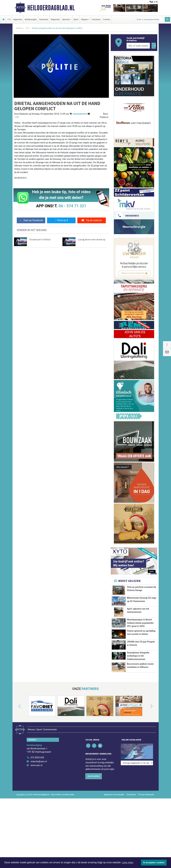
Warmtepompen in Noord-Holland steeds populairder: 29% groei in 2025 (141, 623)
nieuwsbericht (80, 114)
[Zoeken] (167, 19)
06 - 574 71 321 (72, 206)
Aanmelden (94, 779)
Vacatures (96, 19)
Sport (76, 19)
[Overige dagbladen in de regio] (137, 754)
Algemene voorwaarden (114, 798)
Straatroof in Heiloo (40, 239)
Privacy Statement (146, 798)
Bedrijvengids (31, 19)
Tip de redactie (92, 220)
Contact (107, 19)
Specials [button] (66, 19)
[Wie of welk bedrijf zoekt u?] (138, 46)
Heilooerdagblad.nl (51, 8)
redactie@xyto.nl (39, 765)
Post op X (61, 220)
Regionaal (55, 19)
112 (9, 19)
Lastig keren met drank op (92, 239)
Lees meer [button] (128, 862)
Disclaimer (131, 798)
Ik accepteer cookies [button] (154, 863)
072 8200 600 (37, 761)
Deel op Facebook (31, 220)
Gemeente (44, 19)
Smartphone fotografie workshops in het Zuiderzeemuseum (138, 656)
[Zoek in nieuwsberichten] (150, 19)
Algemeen (18, 19)
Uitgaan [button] (84, 19)
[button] (16, 714)
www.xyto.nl (36, 769)
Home (19, 28)
